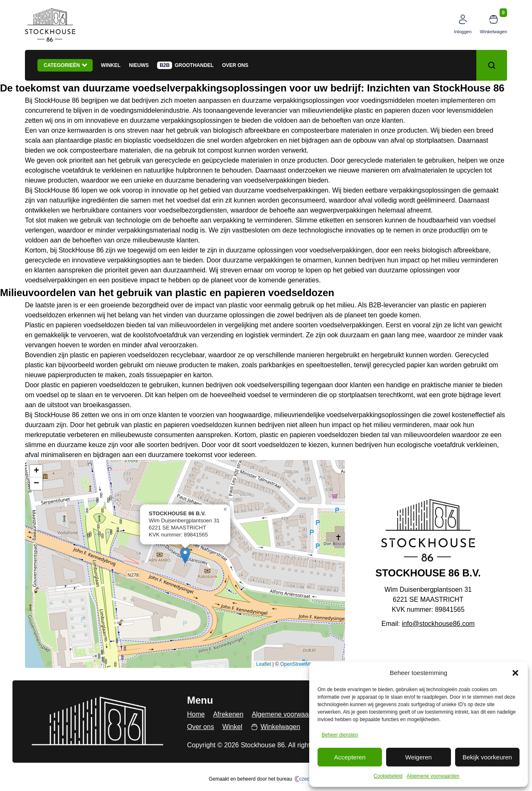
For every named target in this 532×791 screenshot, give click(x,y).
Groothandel (194, 65)
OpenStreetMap (298, 664)
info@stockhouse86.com (438, 624)
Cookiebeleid (388, 776)
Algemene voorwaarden (433, 776)
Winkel (111, 65)
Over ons (235, 65)
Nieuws (139, 65)
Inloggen (463, 32)
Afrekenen (228, 714)
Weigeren (419, 757)
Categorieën (65, 65)
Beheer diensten (340, 735)
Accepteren (350, 757)
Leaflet (264, 664)
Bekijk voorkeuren (487, 757)
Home (196, 714)
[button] (515, 673)
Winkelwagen (494, 32)
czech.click (309, 779)
